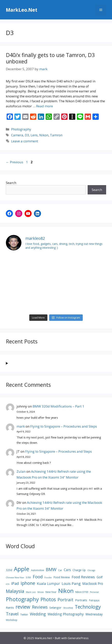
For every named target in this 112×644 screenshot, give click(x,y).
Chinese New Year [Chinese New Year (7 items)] (15, 577)
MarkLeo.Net (22, 10)
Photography (21, 129)
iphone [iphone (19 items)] (28, 583)
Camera (17, 135)
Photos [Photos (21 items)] (48, 599)
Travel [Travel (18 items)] (12, 614)
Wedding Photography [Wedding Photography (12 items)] (66, 614)
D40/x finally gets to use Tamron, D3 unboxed (50, 58)
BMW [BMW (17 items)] (51, 569)
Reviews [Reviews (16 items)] (40, 607)
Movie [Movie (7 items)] (41, 592)
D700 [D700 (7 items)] (28, 577)
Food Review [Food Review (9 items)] (62, 577)
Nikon (44, 135)
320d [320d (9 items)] (9, 570)
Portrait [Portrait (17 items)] (65, 599)
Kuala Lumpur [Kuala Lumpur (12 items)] (48, 584)
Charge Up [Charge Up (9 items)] (79, 570)
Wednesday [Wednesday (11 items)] (94, 614)
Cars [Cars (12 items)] (67, 570)
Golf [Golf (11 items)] (100, 577)
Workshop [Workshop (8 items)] (12, 620)
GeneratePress (78, 638)
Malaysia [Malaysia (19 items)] (15, 591)
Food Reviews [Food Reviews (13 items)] (83, 577)
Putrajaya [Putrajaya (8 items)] (94, 600)
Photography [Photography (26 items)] (22, 599)
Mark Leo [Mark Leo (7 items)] (31, 592)
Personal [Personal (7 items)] (94, 592)
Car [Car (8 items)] (60, 570)
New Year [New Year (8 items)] (51, 592)
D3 (27, 135)
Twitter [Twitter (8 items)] (24, 615)
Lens (34, 135)
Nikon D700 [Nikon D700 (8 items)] (82, 592)
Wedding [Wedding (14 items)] (38, 614)
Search (11, 183)
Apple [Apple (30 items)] (22, 569)
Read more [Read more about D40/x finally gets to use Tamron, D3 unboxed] (44, 106)
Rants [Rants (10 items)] (10, 607)
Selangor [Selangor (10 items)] (55, 607)
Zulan (21, 471)
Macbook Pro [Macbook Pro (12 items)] (93, 584)
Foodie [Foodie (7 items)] (48, 577)
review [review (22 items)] (23, 607)
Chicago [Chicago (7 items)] (91, 570)
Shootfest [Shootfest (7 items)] (68, 608)
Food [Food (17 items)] (38, 577)
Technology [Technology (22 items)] (88, 607)
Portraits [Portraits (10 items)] (81, 600)
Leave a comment (25, 141)
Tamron (56, 135)
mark (21, 426)
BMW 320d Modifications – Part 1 (58, 406)
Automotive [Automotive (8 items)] (38, 570)
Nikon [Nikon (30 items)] (66, 591)
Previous (15, 162)
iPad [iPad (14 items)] (15, 583)
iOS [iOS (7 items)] (8, 584)
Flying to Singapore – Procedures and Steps (64, 426)
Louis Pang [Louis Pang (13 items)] (71, 583)
